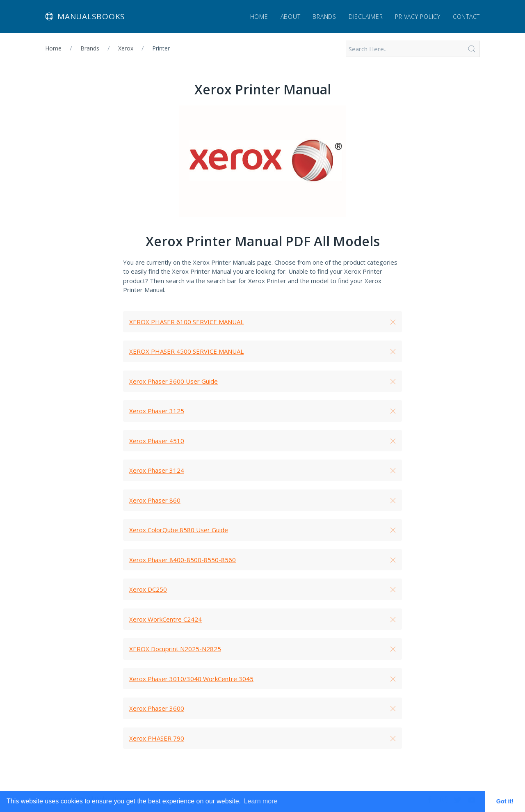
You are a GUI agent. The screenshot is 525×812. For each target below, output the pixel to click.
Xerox (126, 48)
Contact (466, 17)
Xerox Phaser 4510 (157, 441)
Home (259, 17)
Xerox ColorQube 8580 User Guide (179, 530)
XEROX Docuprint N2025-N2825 (175, 649)
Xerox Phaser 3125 (157, 411)
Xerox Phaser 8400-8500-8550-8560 (183, 560)
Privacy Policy (418, 17)
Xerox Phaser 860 (155, 500)
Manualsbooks (85, 16)
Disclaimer (366, 17)
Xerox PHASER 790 (157, 738)
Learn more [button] (261, 801)
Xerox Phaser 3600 (157, 708)
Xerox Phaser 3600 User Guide (173, 381)
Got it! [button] (505, 801)
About (291, 17)
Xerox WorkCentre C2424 (165, 619)
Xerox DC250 (148, 589)
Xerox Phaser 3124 (157, 470)
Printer (161, 48)
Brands (324, 17)
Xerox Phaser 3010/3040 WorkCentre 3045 (191, 679)
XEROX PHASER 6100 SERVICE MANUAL (186, 322)
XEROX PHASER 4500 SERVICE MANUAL (186, 351)
